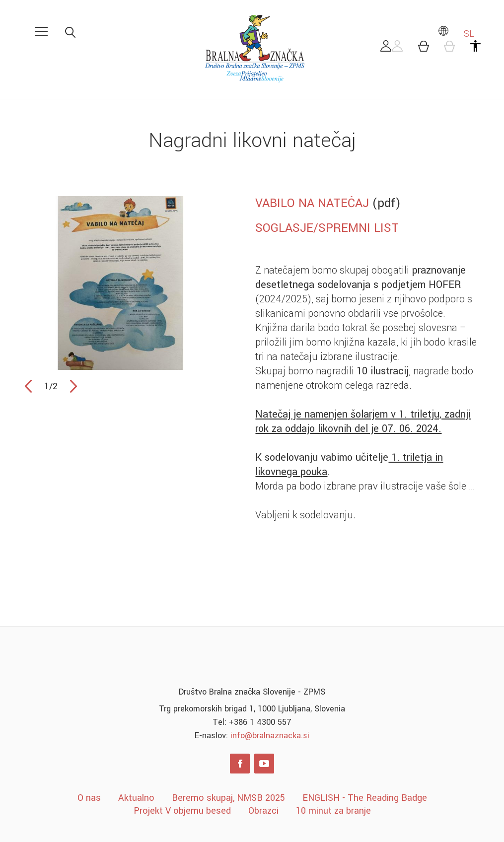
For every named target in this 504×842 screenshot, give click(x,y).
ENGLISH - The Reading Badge (365, 798)
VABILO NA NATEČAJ (312, 203)
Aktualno (136, 798)
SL (456, 34)
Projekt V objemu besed (182, 811)
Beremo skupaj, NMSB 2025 (228, 798)
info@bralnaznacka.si (270, 736)
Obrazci (263, 811)
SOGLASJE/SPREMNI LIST (327, 228)
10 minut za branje (333, 811)
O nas (89, 798)
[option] (120, 283)
